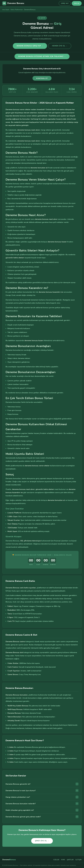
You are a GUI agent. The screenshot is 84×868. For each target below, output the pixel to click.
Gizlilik (56, 860)
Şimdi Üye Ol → (42, 842)
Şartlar (70, 860)
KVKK (63, 860)
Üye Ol (77, 3)
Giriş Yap (65, 3)
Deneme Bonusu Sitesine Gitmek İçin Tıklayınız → (42, 56)
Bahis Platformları (17, 10)
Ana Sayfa (6, 10)
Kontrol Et (42, 78)
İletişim (79, 860)
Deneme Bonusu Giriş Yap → (30, 46)
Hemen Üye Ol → (60, 46)
